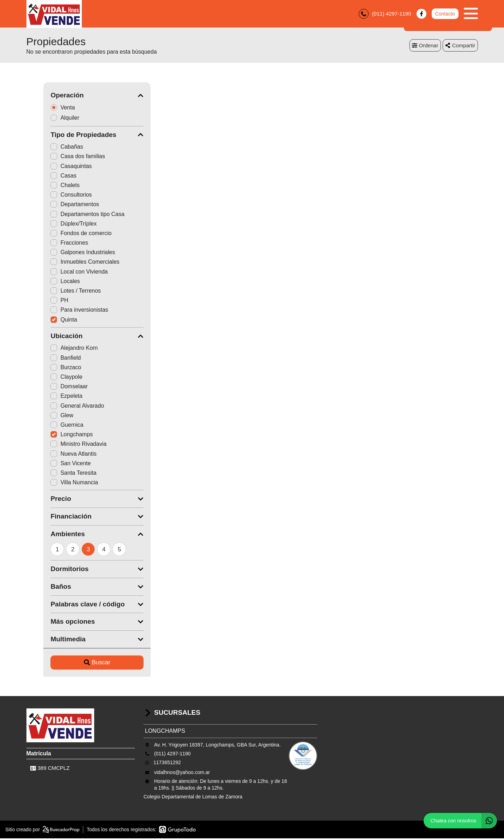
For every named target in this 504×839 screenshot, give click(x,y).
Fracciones (52, 243)
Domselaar (52, 387)
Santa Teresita (56, 473)
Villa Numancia (57, 483)
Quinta (47, 320)
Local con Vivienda (62, 272)
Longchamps (55, 435)
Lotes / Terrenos (59, 291)
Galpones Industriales (66, 253)
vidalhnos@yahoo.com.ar (182, 773)
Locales (48, 281)
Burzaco (49, 368)
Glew (45, 416)
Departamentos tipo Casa (70, 214)
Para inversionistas (62, 310)
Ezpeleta (49, 397)
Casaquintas (54, 166)
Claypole (49, 377)
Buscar (80, 663)
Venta (48, 108)
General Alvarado (60, 406)
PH (42, 301)
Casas (46, 176)
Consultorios (54, 195)
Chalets (48, 186)
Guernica (50, 426)
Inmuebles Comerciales (68, 262)
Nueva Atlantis (56, 454)
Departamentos (58, 205)
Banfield (49, 358)
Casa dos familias (61, 157)
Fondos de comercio (64, 233)
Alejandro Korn (57, 349)
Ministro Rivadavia (62, 445)
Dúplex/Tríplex (57, 224)
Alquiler (50, 118)
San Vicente (54, 464)
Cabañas (50, 147)
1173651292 (167, 763)
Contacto (445, 14)
